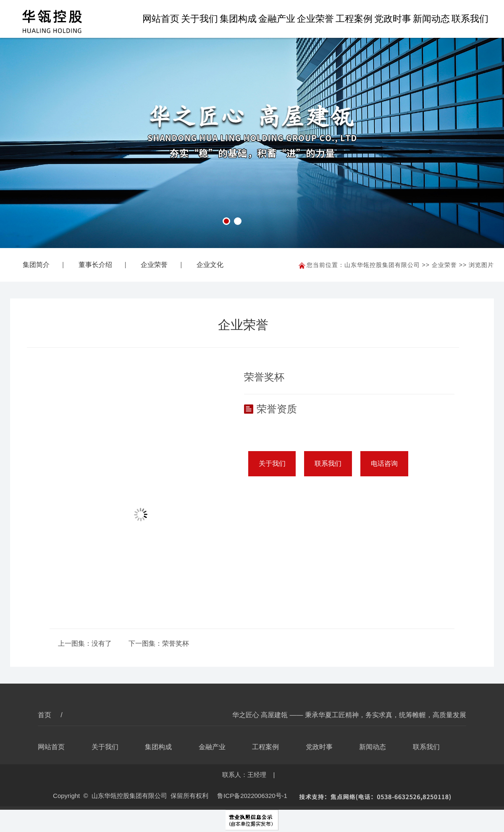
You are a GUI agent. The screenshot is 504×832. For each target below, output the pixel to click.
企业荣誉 (315, 19)
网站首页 (161, 19)
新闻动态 (431, 19)
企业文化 (210, 265)
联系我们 (470, 19)
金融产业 (277, 19)
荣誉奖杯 (176, 643)
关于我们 (199, 19)
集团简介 (36, 265)
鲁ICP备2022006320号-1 (252, 796)
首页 (45, 715)
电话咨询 (384, 464)
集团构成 (238, 19)
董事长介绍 (95, 265)
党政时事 (393, 19)
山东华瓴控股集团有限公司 (382, 265)
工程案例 (354, 19)
